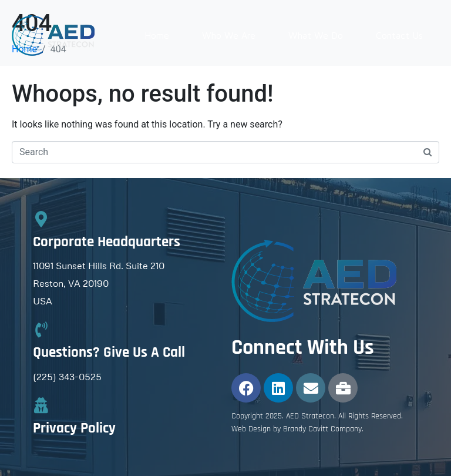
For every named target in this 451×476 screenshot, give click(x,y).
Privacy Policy (74, 428)
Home (157, 35)
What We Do (316, 35)
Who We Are (229, 35)
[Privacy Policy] (41, 405)
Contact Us (399, 35)
